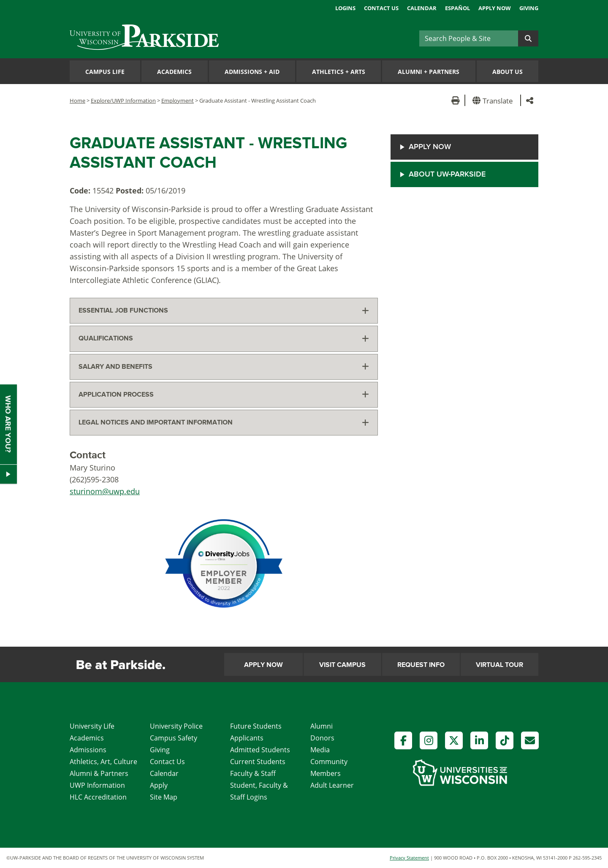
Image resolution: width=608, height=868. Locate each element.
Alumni (322, 726)
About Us (508, 72)
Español (457, 8)
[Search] (469, 38)
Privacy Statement (409, 858)
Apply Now (495, 8)
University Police (176, 726)
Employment (178, 101)
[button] (494, 100)
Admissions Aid (252, 72)
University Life (92, 726)
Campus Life (105, 72)
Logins (345, 8)
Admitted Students (260, 750)
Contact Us (381, 8)
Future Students (256, 726)
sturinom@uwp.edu (105, 491)
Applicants (247, 738)
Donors (322, 738)
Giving (529, 8)
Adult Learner (332, 785)
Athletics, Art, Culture (103, 762)
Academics (174, 72)
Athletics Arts (339, 72)
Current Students (258, 762)
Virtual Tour (499, 665)
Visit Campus (342, 665)
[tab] (224, 311)
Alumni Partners (429, 72)
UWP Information (97, 785)
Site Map (164, 797)
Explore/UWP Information (123, 101)
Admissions (88, 750)
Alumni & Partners (99, 773)
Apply (159, 785)
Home (77, 101)
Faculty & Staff (253, 773)
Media (320, 750)
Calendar (422, 8)
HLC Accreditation (98, 797)
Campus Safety (174, 738)
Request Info (421, 665)
